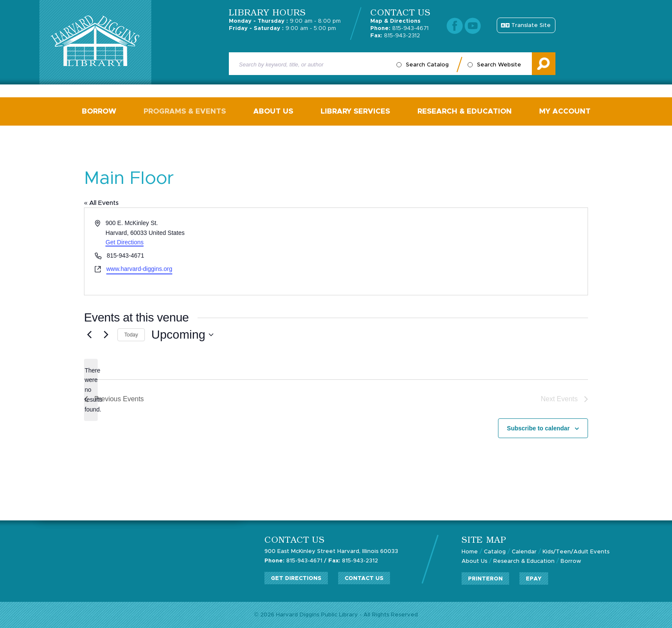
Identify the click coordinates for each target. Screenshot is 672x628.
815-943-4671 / (295, 561)
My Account (565, 111)
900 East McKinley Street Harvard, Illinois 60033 (331, 551)
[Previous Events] (89, 335)
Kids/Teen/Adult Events (576, 552)
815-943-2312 (395, 36)
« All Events (101, 203)
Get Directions (124, 242)
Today (131, 335)
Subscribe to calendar (538, 428)
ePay (534, 579)
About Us (273, 111)
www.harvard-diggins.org (139, 269)
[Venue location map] (461, 251)
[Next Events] (106, 335)
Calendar (524, 552)
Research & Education (465, 111)
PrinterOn (485, 579)
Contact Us (364, 578)
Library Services (355, 111)
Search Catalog (427, 65)
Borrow (99, 111)
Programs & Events (185, 111)
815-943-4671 (399, 29)
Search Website (499, 65)
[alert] (91, 390)
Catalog (495, 552)
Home (470, 552)
